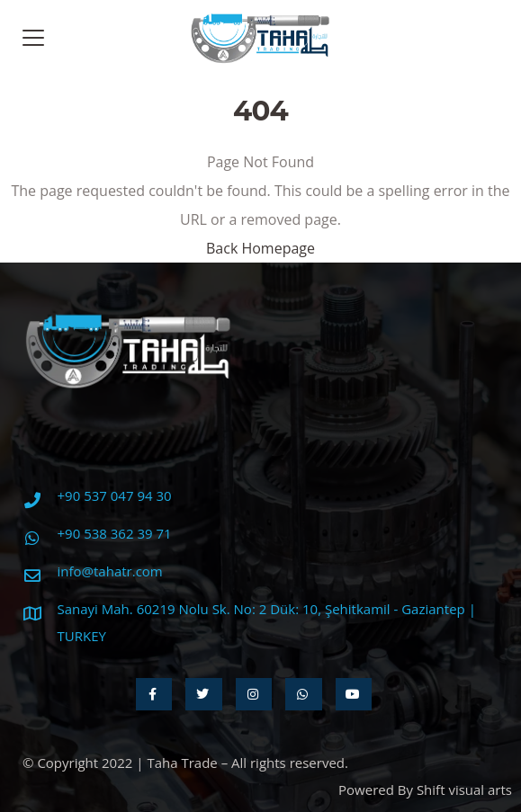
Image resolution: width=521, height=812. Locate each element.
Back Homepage (260, 248)
